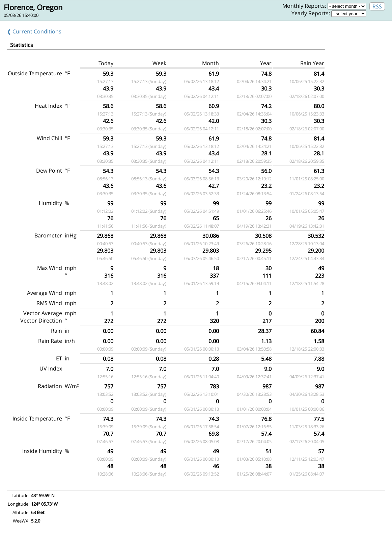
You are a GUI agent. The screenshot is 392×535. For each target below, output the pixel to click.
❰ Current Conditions (34, 31)
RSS (377, 6)
